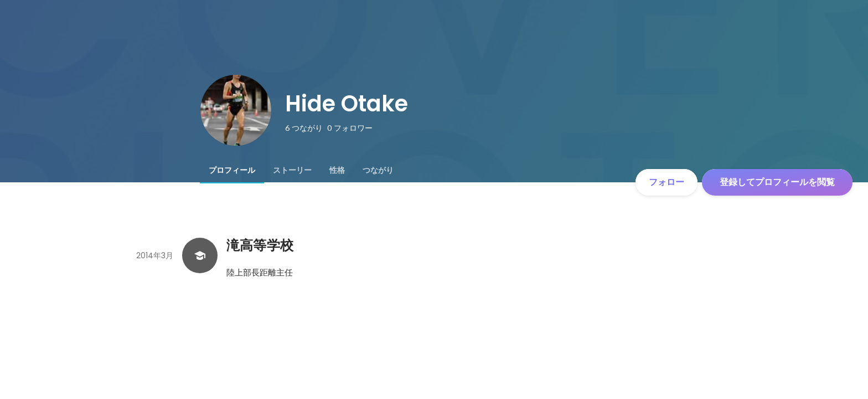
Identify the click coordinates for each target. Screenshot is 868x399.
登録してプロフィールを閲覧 (777, 182)
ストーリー (292, 170)
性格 (337, 170)
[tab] (232, 170)
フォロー (666, 182)
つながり (378, 170)
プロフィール (232, 170)
